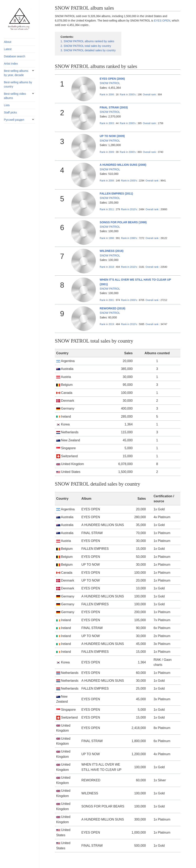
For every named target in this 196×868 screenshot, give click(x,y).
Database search (15, 56)
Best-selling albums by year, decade (16, 73)
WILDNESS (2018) (111, 251)
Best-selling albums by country (18, 84)
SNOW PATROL (110, 83)
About (8, 42)
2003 (107, 123)
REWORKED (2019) (112, 308)
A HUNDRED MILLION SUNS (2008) (123, 165)
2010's (129, 209)
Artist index (11, 64)
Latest (8, 49)
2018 (107, 267)
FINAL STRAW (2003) (114, 107)
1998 (107, 238)
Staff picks (10, 112)
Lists (7, 105)
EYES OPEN (162, 21)
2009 (107, 152)
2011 (107, 209)
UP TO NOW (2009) (112, 136)
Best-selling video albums (15, 96)
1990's (129, 238)
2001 (107, 300)
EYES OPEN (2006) (112, 79)
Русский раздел (14, 120)
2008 (107, 181)
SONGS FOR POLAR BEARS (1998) (123, 222)
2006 (107, 95)
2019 (107, 324)
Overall (149, 95)
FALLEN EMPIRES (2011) (116, 194)
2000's (128, 95)
